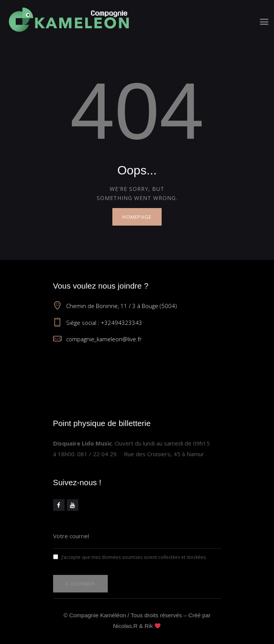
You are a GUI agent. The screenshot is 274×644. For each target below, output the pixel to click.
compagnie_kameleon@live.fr (104, 339)
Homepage (137, 217)
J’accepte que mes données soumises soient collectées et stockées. (130, 557)
